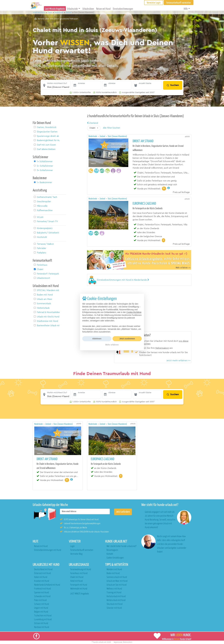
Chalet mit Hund (77, 577)
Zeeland (92, 123)
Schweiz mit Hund (41, 604)
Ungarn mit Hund (41, 608)
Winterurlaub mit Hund (116, 600)
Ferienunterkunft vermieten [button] (179, 3)
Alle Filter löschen (111, 128)
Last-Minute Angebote (55, 9)
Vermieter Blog (76, 554)
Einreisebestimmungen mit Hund (48, 550)
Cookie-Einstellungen (115, 558)
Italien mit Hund (41, 577)
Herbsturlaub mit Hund (116, 596)
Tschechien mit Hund (43, 616)
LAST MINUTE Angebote (80, 594)
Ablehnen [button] (97, 339)
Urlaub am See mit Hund (116, 585)
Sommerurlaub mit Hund (117, 577)
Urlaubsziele (72, 9)
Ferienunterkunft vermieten (82, 550)
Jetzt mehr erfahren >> (178, 361)
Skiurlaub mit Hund (114, 604)
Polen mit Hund (40, 600)
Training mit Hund (114, 593)
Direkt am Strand (143, 141)
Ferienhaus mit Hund (79, 573)
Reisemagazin (112, 550)
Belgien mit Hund (41, 612)
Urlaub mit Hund (39, 12)
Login (72, 546)
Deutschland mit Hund (43, 570)
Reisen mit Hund (103, 9)
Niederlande (93, 136)
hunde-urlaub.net (100, 642)
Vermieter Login (154, 3)
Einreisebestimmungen (123, 9)
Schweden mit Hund (42, 596)
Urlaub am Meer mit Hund (117, 581)
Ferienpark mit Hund (79, 585)
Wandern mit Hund (114, 570)
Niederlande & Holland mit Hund (47, 585)
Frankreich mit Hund (42, 589)
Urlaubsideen (88, 9)
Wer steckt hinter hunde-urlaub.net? (121, 546)
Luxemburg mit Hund (43, 620)
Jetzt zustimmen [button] (127, 339)
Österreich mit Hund (42, 573)
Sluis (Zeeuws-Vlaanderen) (117, 136)
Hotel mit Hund (76, 581)
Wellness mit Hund (114, 589)
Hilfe (186, 9)
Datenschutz (128, 642)
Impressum (118, 642)
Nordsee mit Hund (42, 627)
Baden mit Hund (113, 573)
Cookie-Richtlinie (134, 312)
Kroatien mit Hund (42, 581)
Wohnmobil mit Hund (79, 589)
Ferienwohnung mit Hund (81, 570)
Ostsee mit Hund (41, 623)
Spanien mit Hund (41, 593)
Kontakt (110, 554)
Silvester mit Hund (114, 608)
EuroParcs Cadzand (144, 204)
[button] (56, 85)
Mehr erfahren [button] (112, 345)
